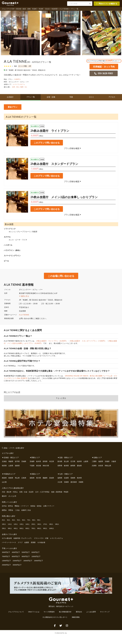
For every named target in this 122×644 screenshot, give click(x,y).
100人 (4, 524)
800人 (39, 528)
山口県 (4, 482)
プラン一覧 (31, 97)
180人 (51, 524)
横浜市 (4, 496)
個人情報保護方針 (65, 612)
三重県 (94, 461)
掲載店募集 (76, 617)
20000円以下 (39, 561)
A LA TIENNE (64, 9)
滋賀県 (101, 461)
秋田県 (4, 466)
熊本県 (79, 478)
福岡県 (60, 478)
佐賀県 (66, 478)
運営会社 (79, 612)
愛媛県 (45, 478)
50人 (19, 520)
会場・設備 (51, 97)
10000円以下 (36, 557)
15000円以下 (17, 561)
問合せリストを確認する (107, 4)
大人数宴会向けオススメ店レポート (55, 617)
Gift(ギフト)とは (34, 612)
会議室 (27, 542)
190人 (57, 524)
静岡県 (73, 466)
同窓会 (11, 510)
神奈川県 (46, 466)
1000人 (52, 528)
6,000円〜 (18, 79)
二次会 (17, 510)
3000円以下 (6, 552)
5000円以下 (26, 552)
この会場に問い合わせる (61, 276)
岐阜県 (66, 466)
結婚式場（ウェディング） (23, 538)
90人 (39, 520)
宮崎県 (66, 482)
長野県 (60, 466)
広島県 (24, 478)
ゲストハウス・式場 (41, 538)
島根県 (11, 478)
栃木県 (39, 461)
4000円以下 (16, 552)
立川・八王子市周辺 (42, 492)
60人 (24, 520)
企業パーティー (49, 506)
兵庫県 (94, 466)
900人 (45, 528)
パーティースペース (9, 542)
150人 (33, 524)
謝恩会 (4, 510)
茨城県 (32, 461)
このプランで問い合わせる (47, 143)
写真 (71, 97)
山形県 (11, 466)
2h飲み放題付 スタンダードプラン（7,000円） (88, 341)
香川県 (39, 478)
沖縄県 (81, 482)
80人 (34, 520)
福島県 (17, 466)
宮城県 (24, 461)
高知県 (52, 478)
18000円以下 (28, 561)
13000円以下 (6, 561)
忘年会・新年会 (7, 506)
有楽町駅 (55, 9)
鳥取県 (4, 478)
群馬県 (45, 461)
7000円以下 (6, 557)
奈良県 (101, 466)
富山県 (66, 461)
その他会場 (41, 542)
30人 (9, 520)
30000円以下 (17, 565)
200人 (4, 528)
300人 (10, 528)
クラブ (20, 542)
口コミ (92, 97)
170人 (45, 524)
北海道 (4, 461)
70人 (29, 520)
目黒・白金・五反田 (26, 492)
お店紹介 (10, 97)
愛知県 (79, 466)
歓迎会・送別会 (36, 506)
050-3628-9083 (103, 73)
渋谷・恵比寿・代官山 (10, 492)
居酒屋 (33, 542)
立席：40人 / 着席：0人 (19, 87)
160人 (39, 524)
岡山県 (17, 478)
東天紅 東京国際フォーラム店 (101, 376)
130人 (22, 524)
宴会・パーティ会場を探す (14, 448)
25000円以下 (6, 565)
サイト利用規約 (49, 612)
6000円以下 (36, 552)
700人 (33, 528)
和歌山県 (108, 466)
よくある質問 (91, 612)
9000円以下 (26, 557)
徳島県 (32, 478)
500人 (22, 528)
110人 (10, 524)
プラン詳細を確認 (73, 148)
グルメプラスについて (16, 612)
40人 (14, 520)
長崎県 (73, 478)
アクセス (112, 97)
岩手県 (17, 461)
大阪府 (114, 461)
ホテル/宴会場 (7, 538)
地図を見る (24, 296)
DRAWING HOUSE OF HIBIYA (77, 376)
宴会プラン (13, 107)
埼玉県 (52, 461)
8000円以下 (16, 557)
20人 (4, 520)
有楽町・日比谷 (44, 9)
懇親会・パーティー (22, 506)
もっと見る (61, 398)
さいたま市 (12, 496)
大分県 (60, 482)
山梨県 (86, 461)
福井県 (79, 461)
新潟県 (60, 461)
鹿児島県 (74, 482)
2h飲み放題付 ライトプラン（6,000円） (52, 341)
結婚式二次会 (26, 510)
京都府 (107, 461)
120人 (16, 524)
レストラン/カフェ (19, 84)
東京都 (19, 9)
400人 (16, 528)
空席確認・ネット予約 (104, 67)
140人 (28, 524)
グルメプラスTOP (8, 9)
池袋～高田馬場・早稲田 (60, 492)
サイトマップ (105, 612)
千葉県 (32, 466)
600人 (28, 528)
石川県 (73, 461)
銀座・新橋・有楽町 (30, 9)
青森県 (11, 461)
